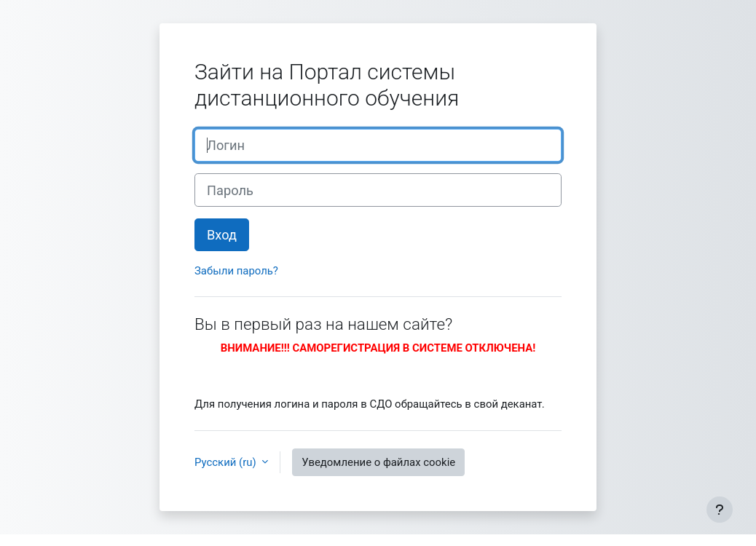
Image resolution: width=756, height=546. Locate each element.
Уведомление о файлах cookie (378, 462)
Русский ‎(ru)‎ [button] (227, 462)
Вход (222, 235)
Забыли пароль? (236, 271)
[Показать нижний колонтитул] (720, 510)
